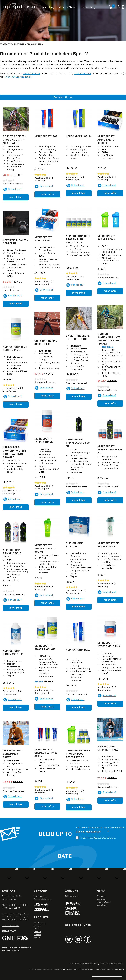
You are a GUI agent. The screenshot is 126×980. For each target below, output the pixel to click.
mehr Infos (16, 197)
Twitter (69, 939)
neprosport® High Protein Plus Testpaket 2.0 (78, 754)
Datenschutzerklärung (103, 838)
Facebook (88, 939)
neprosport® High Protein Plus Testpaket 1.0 (78, 240)
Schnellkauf (15, 189)
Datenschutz (73, 970)
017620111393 (82, 74)
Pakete (37, 938)
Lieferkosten (39, 896)
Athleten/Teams (68, 7)
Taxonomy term (35, 44)
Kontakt (84, 970)
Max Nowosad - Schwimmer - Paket (13, 754)
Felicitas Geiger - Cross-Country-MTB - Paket (15, 140)
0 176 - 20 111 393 (11, 926)
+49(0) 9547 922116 (11, 908)
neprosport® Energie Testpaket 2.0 (110, 450)
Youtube (78, 939)
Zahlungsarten (72, 896)
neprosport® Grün (79, 137)
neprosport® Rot (46, 137)
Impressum (95, 970)
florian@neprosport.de (19, 77)
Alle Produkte (40, 923)
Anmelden (123, 7)
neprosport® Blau (78, 650)
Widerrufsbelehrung (42, 899)
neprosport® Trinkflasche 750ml (12, 554)
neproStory (88, 7)
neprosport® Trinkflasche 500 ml (78, 443)
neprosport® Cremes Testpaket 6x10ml (47, 753)
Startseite (6, 44)
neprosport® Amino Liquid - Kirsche (107, 140)
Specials (37, 932)
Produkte (33, 7)
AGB (63, 970)
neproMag (48, 7)
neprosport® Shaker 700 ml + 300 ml (45, 549)
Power (36, 929)
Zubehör (37, 935)
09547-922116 (31, 74)
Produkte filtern (63, 97)
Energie (37, 926)
